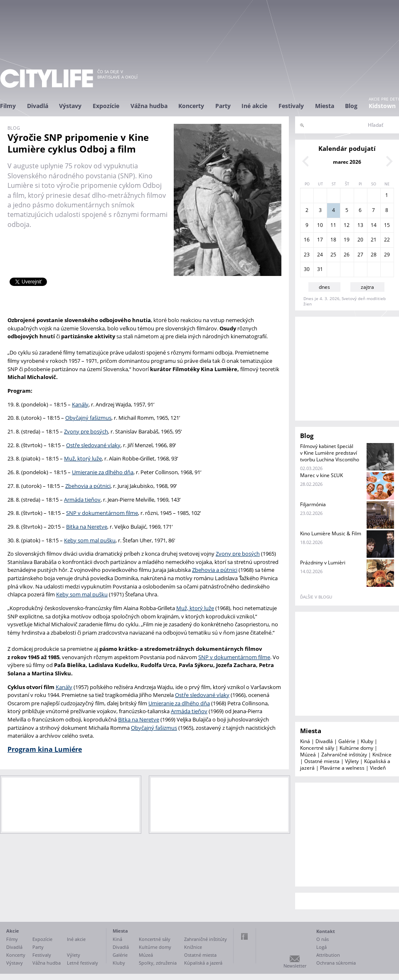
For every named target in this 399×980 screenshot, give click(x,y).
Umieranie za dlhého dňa (103, 472)
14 (374, 225)
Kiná (305, 741)
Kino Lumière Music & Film (331, 533)
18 (333, 240)
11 (333, 225)
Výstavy (70, 106)
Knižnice (382, 755)
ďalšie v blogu (316, 597)
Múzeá (308, 755)
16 (307, 240)
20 (360, 240)
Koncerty (191, 106)
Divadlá (38, 106)
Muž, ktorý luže (83, 458)
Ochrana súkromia (336, 963)
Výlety (352, 761)
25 (333, 255)
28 (374, 255)
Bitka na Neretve (87, 527)
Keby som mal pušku (90, 540)
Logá (321, 947)
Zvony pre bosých (86, 431)
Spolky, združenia (158, 963)
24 (320, 255)
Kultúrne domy (356, 748)
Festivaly (291, 106)
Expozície (106, 106)
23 (307, 255)
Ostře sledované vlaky (93, 445)
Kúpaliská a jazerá (203, 963)
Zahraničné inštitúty (344, 755)
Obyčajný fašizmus (88, 418)
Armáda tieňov (82, 500)
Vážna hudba (149, 106)
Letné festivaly (83, 963)
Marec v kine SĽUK (321, 475)
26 (347, 255)
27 (360, 255)
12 (347, 225)
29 (387, 255)
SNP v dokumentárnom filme (102, 513)
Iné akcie (254, 106)
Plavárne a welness (342, 768)
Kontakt (326, 931)
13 (360, 225)
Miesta (325, 106)
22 (387, 240)
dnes (324, 287)
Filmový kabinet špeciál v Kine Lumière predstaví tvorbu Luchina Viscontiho (330, 453)
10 (320, 225)
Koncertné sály (317, 748)
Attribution (328, 955)
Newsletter (295, 966)
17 (320, 240)
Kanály (80, 404)
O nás (323, 939)
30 (307, 269)
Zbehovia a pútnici (88, 486)
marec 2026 (347, 162)
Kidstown (382, 106)
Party (223, 106)
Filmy (8, 106)
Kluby (367, 741)
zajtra (367, 287)
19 (347, 240)
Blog (351, 106)
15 (387, 225)
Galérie (347, 741)
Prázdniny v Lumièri (323, 563)
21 (374, 240)
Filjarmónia (313, 504)
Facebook (244, 936)
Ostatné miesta (322, 761)
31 (320, 269)
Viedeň (378, 768)
